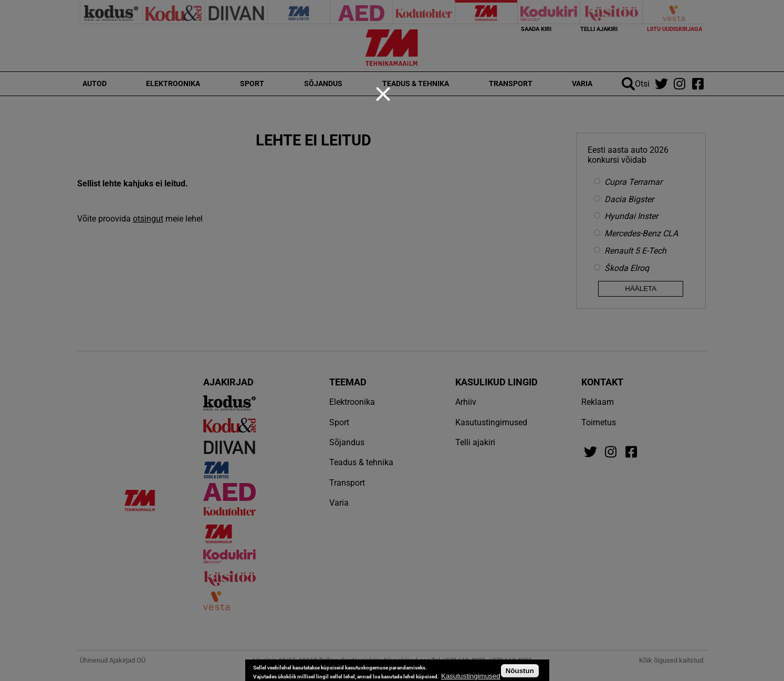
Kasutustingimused (471, 676)
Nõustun (520, 671)
